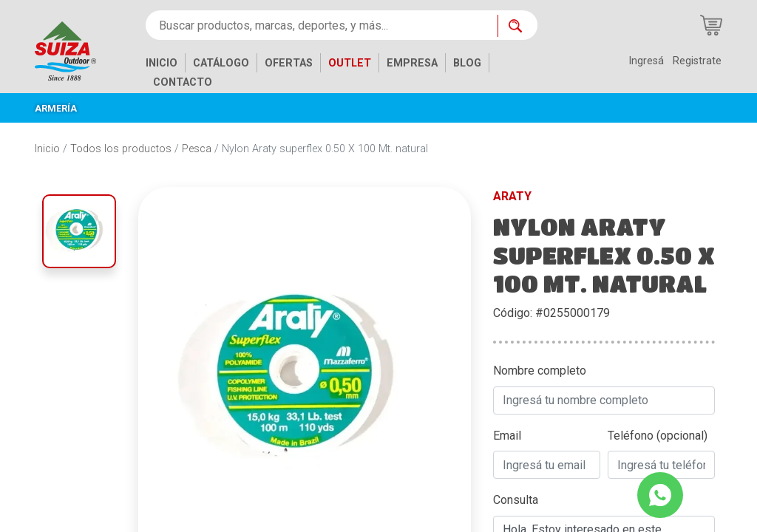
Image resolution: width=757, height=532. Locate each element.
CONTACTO (183, 82)
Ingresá (646, 61)
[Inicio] (77, 50)
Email (507, 436)
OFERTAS (289, 63)
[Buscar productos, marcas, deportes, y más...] (322, 25)
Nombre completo (540, 371)
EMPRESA (412, 63)
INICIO (162, 63)
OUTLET (350, 63)
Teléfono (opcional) (658, 436)
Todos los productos (121, 149)
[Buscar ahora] (517, 26)
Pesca (197, 149)
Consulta (516, 500)
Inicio (47, 149)
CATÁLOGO (221, 63)
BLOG (467, 63)
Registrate (697, 61)
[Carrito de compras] (711, 25)
